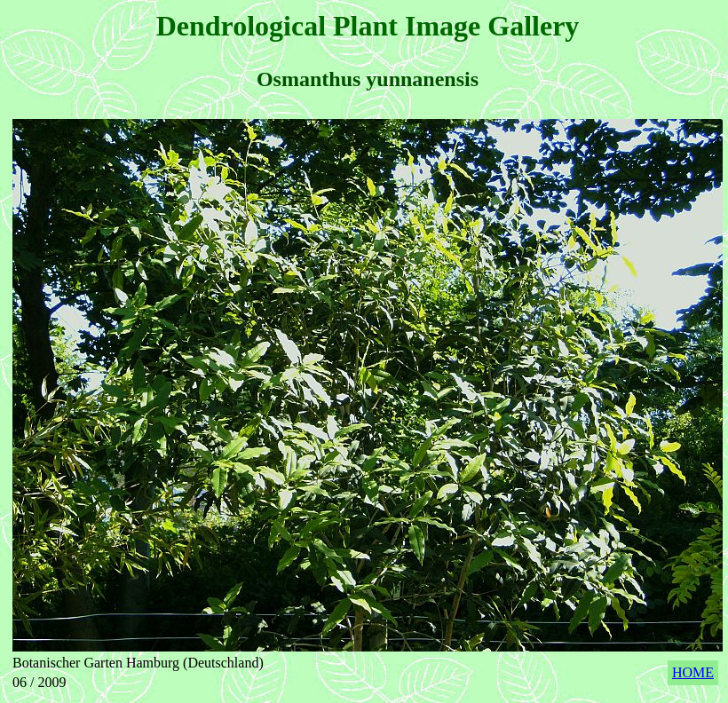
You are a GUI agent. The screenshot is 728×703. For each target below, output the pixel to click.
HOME (693, 672)
